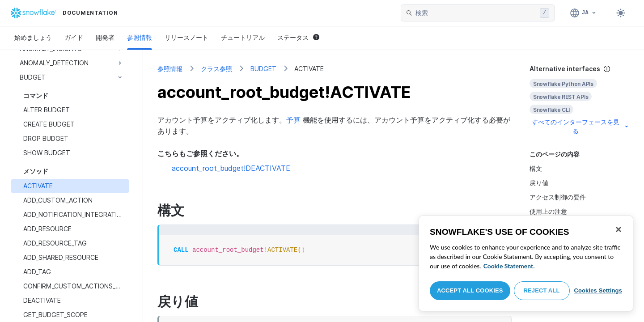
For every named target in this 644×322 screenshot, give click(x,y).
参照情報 (140, 37)
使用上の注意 (548, 211)
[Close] (619, 229)
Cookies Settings (598, 290)
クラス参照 (216, 69)
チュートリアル (243, 37)
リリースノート (186, 37)
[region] (526, 263)
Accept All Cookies (470, 290)
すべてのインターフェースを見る (581, 126)
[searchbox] (476, 13)
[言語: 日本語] (583, 13)
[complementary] (580, 100)
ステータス (298, 37)
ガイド (74, 37)
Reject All (542, 290)
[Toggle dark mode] (621, 13)
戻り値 (539, 183)
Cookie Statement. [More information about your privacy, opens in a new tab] (509, 266)
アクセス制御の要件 (558, 197)
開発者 (105, 37)
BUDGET (263, 69)
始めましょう (33, 37)
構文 (536, 168)
